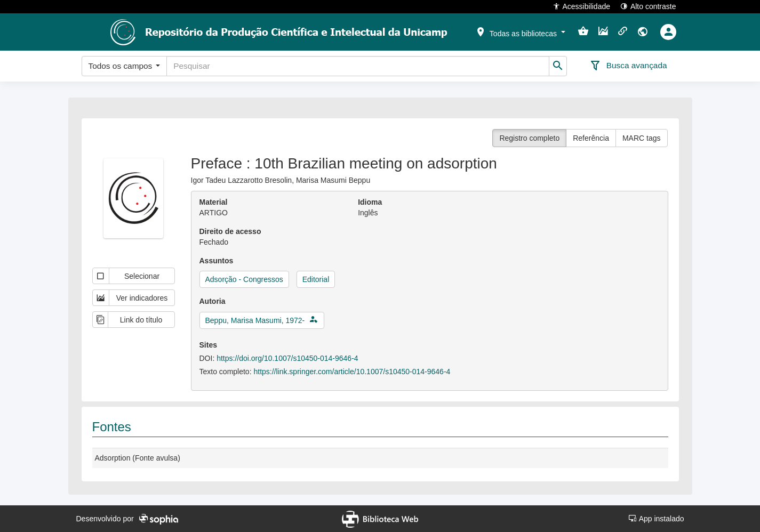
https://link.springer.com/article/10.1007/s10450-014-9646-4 (352, 372)
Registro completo (529, 138)
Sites (208, 345)
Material (214, 202)
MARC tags (642, 138)
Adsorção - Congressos (244, 279)
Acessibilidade (582, 6)
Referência (591, 138)
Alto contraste (648, 6)
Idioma (370, 202)
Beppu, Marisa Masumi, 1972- (255, 320)
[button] (520, 31)
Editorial (316, 279)
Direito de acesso (230, 231)
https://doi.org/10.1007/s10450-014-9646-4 (287, 358)
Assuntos (217, 261)
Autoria (213, 301)
